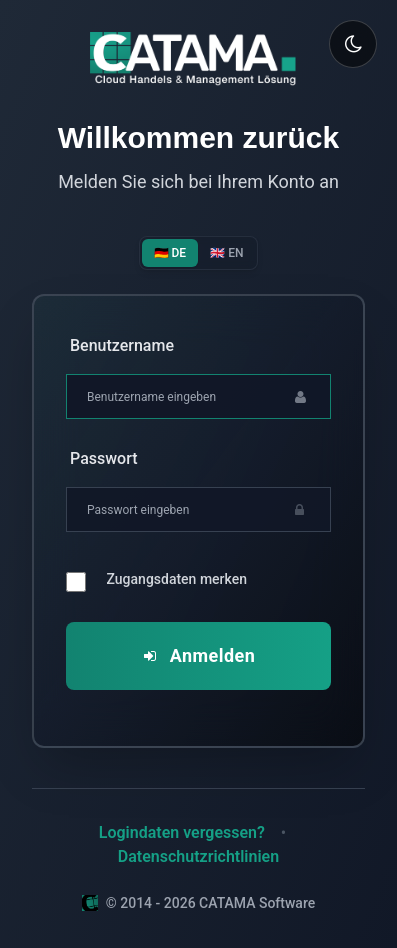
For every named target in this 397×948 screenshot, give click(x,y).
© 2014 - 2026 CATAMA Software (198, 903)
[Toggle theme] (353, 44)
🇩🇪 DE (170, 253)
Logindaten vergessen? (182, 832)
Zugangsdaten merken (177, 579)
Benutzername (122, 345)
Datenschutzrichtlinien (198, 856)
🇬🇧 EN (226, 253)
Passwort (104, 458)
